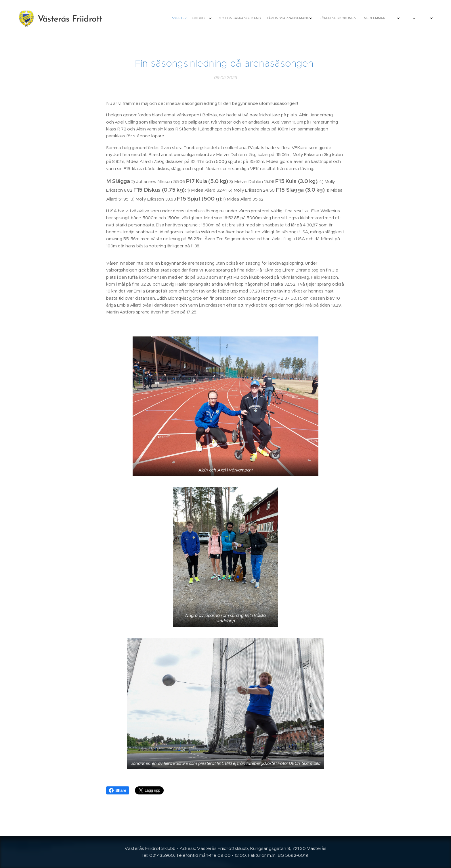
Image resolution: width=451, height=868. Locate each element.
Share (118, 790)
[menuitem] (324, 19)
